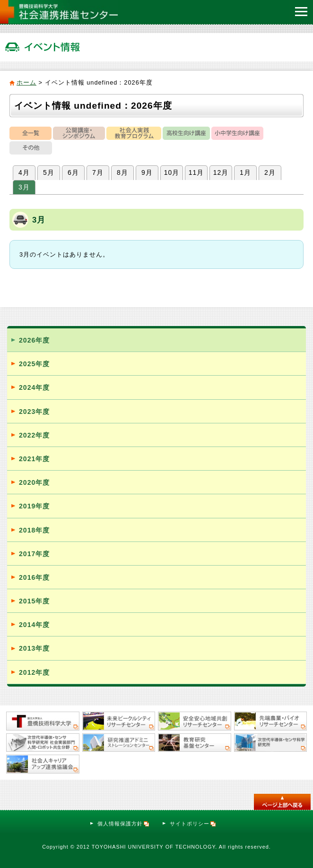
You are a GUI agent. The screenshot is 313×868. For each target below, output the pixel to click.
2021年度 (34, 459)
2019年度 (34, 506)
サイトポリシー (193, 824)
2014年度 (34, 625)
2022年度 (34, 435)
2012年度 (34, 672)
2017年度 (34, 554)
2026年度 (34, 340)
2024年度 (34, 387)
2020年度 (34, 482)
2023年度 (34, 412)
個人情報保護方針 (124, 824)
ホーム (26, 82)
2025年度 (34, 364)
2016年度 (34, 577)
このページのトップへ (282, 802)
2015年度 (34, 601)
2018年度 (34, 530)
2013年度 (34, 648)
